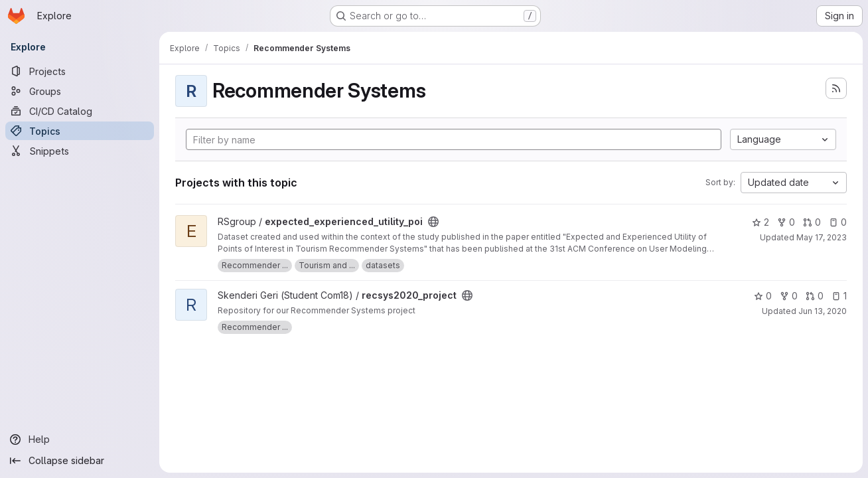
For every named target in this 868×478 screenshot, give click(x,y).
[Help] (80, 439)
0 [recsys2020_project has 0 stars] (763, 296)
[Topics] (80, 131)
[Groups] (80, 91)
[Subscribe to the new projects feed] (836, 88)
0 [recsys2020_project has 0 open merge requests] (815, 296)
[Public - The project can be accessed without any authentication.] (433, 222)
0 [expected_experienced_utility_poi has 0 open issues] (838, 222)
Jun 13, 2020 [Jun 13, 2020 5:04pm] (823, 311)
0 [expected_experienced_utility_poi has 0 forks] (786, 222)
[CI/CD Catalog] (80, 111)
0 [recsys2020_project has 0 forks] (789, 296)
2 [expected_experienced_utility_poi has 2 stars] (760, 222)
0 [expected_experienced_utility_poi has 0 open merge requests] (812, 222)
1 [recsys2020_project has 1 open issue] (839, 296)
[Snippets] (80, 151)
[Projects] (80, 71)
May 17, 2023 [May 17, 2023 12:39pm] (822, 237)
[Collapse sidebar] (80, 461)
